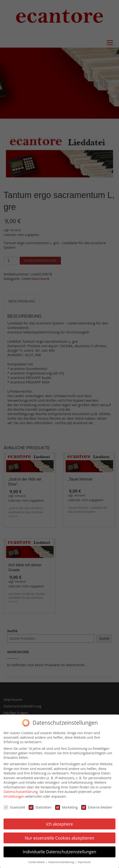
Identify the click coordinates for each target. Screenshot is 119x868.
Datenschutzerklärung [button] (62, 859)
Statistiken (40, 804)
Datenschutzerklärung (21, 789)
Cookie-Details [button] (37, 859)
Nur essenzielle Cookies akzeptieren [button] (60, 835)
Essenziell (14, 804)
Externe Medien (97, 804)
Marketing (66, 804)
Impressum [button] (84, 859)
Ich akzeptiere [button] (59, 821)
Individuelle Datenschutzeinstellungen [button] (59, 849)
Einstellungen (14, 793)
